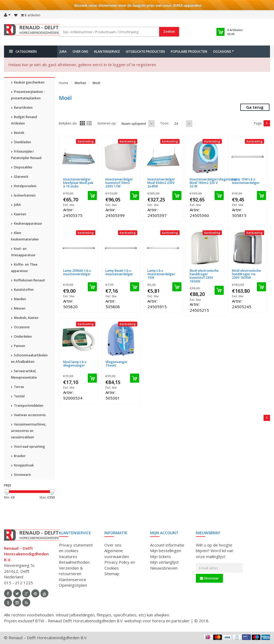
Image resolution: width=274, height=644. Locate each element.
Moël (96, 83)
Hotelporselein (24, 186)
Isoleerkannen (23, 195)
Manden (18, 299)
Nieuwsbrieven (164, 568)
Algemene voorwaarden (117, 553)
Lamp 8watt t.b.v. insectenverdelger (119, 272)
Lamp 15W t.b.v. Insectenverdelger (246, 181)
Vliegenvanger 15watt (116, 364)
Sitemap (112, 574)
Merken (80, 83)
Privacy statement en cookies (76, 548)
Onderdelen (21, 336)
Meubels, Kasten (25, 318)
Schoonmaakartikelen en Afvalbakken (29, 358)
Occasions (20, 327)
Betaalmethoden (74, 562)
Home (64, 83)
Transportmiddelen (27, 406)
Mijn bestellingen (166, 551)
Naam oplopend (134, 124)
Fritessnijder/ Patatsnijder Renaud (26, 155)
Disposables (22, 167)
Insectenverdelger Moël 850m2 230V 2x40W (161, 183)
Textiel (18, 396)
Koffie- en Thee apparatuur (24, 268)
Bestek (18, 133)
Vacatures (68, 556)
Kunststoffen (22, 290)
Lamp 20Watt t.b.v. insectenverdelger (77, 272)
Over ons (80, 52)
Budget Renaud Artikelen (24, 120)
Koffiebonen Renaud (28, 280)
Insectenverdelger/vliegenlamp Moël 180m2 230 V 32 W (213, 183)
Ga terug (255, 107)
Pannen (18, 346)
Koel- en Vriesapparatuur (23, 252)
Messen (18, 308)
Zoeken (169, 31)
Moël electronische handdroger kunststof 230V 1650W (204, 276)
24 (176, 124)
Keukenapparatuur (27, 223)
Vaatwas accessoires (28, 415)
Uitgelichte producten (145, 52)
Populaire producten (189, 52)
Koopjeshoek (22, 465)
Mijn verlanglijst (164, 562)
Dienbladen (21, 142)
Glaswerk (20, 177)
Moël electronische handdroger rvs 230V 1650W (246, 274)
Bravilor (18, 456)
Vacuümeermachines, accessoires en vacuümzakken (29, 431)
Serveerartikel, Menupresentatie (24, 374)
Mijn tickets (161, 556)
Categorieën (23, 52)
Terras (18, 387)
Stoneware (21, 475)
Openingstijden (73, 585)
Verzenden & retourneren (71, 571)
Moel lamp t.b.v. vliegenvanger (75, 364)
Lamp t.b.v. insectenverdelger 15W (161, 274)
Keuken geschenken (28, 82)
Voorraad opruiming (28, 447)
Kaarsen (19, 214)
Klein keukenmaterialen (25, 236)
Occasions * (223, 52)
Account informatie (167, 545)
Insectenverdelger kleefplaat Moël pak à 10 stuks (78, 183)
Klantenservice (107, 52)
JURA (63, 52)
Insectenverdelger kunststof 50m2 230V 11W (119, 183)
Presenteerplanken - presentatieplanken (28, 95)
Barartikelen (22, 108)
